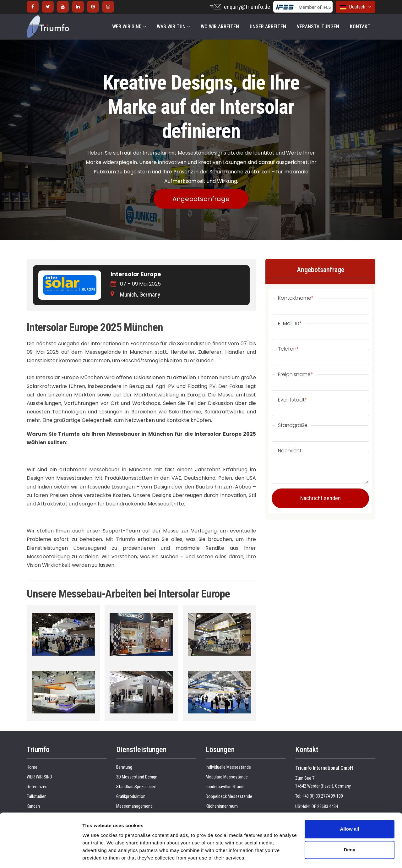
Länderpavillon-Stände (226, 787)
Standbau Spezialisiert (136, 787)
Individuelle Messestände (228, 767)
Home (32, 767)
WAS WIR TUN (173, 27)
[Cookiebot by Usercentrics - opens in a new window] (41, 856)
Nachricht (290, 451)
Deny (350, 830)
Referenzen (37, 787)
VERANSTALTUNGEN (318, 27)
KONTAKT (360, 27)
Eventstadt (293, 400)
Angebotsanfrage (201, 199)
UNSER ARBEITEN (268, 27)
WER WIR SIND (129, 27)
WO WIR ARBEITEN (220, 27)
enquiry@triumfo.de (247, 7)
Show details (97, 856)
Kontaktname (296, 298)
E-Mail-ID (290, 324)
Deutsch (356, 7)
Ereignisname (296, 374)
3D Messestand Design (137, 777)
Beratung (124, 767)
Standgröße (293, 425)
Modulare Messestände (227, 777)
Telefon (288, 349)
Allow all (350, 809)
